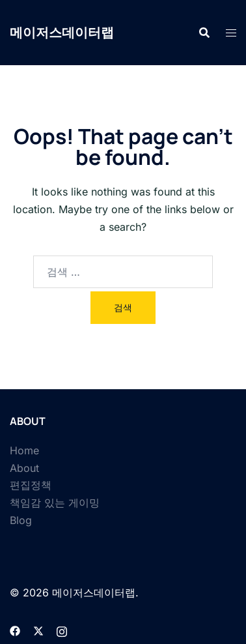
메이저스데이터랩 (62, 32)
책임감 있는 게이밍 (55, 503)
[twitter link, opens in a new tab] (38, 630)
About (24, 468)
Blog (21, 520)
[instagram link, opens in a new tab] (62, 630)
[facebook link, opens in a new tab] (15, 630)
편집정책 (31, 485)
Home (24, 450)
